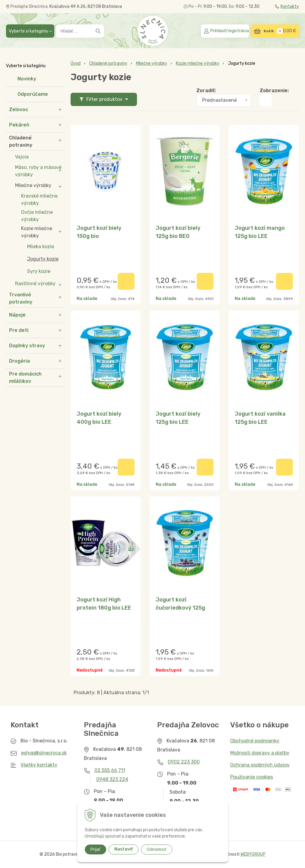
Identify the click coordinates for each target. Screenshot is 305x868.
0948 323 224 (112, 779)
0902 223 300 (184, 762)
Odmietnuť (157, 849)
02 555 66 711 (110, 770)
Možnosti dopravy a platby (260, 753)
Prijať (95, 849)
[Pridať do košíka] (126, 281)
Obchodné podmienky (255, 741)
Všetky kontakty (39, 765)
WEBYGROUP (253, 854)
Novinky (27, 79)
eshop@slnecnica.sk (44, 753)
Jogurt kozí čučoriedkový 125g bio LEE (180, 608)
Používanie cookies (252, 777)
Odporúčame (33, 94)
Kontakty (287, 6)
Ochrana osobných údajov (260, 765)
